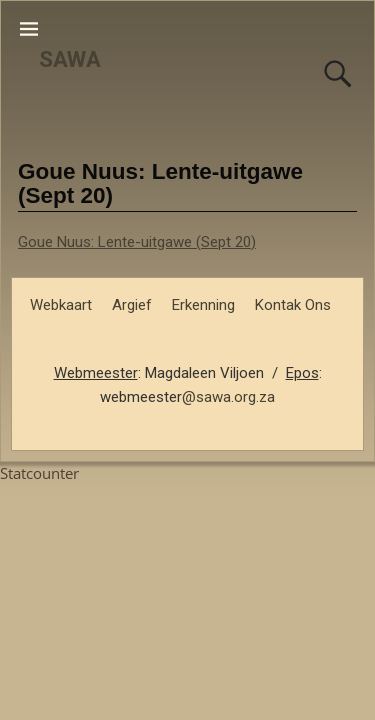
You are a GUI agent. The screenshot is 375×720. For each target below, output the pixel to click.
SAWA (70, 59)
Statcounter (39, 473)
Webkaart (61, 305)
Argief (132, 305)
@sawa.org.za (228, 397)
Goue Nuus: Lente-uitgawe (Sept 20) (137, 242)
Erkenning (203, 305)
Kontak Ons (293, 305)
